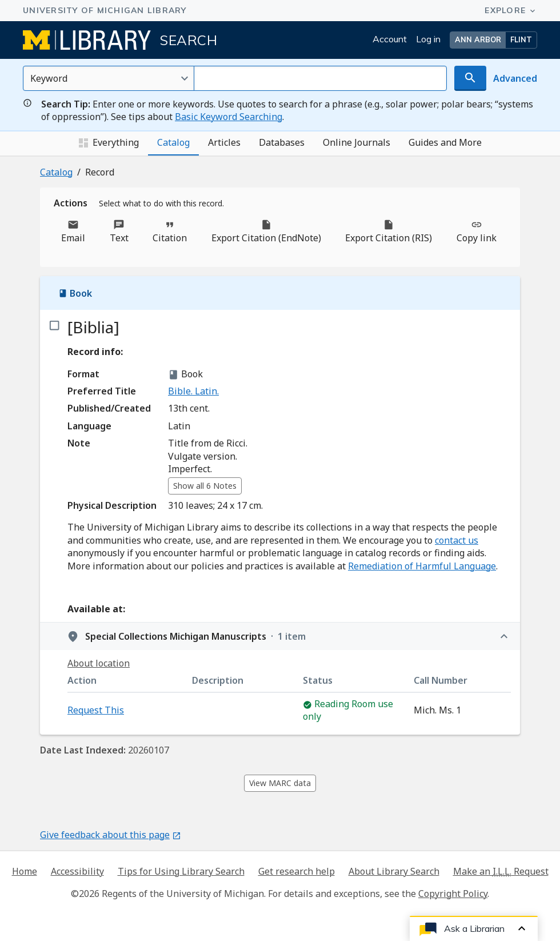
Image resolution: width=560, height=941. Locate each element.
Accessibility (77, 871)
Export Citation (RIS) (389, 232)
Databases (282, 142)
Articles (224, 142)
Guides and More (445, 142)
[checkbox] (54, 326)
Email (73, 232)
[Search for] (320, 78)
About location (99, 663)
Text (119, 232)
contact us (457, 540)
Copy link (477, 232)
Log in (428, 39)
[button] (493, 40)
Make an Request (501, 871)
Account (390, 39)
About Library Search (394, 871)
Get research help (297, 871)
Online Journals (357, 142)
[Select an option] (109, 78)
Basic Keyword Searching (229, 117)
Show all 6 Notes (205, 486)
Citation (170, 232)
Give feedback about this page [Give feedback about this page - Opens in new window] (111, 835)
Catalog (173, 142)
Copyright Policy (453, 894)
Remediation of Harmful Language (422, 566)
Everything (109, 143)
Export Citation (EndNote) (266, 232)
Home (25, 871)
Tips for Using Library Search (181, 871)
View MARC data (280, 783)
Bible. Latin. (193, 391)
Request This (96, 710)
